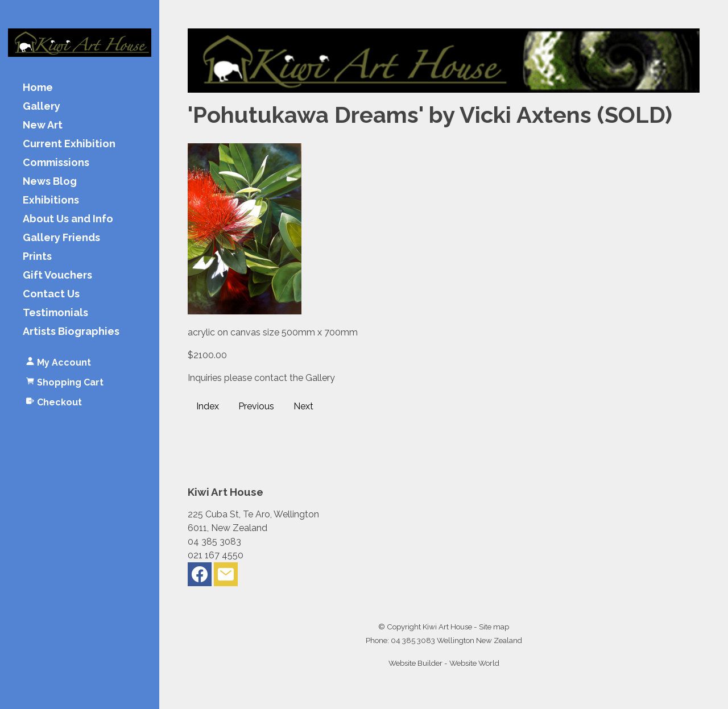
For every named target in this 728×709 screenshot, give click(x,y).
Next (303, 406)
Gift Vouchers (57, 275)
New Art (43, 125)
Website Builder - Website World (444, 663)
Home (38, 88)
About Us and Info (68, 219)
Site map (494, 627)
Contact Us (51, 294)
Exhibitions (51, 200)
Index (208, 406)
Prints (37, 257)
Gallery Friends (61, 238)
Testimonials (55, 313)
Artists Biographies (71, 332)
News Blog (50, 182)
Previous (256, 406)
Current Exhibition (69, 144)
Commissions (56, 163)
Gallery (42, 107)
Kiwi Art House (447, 627)
